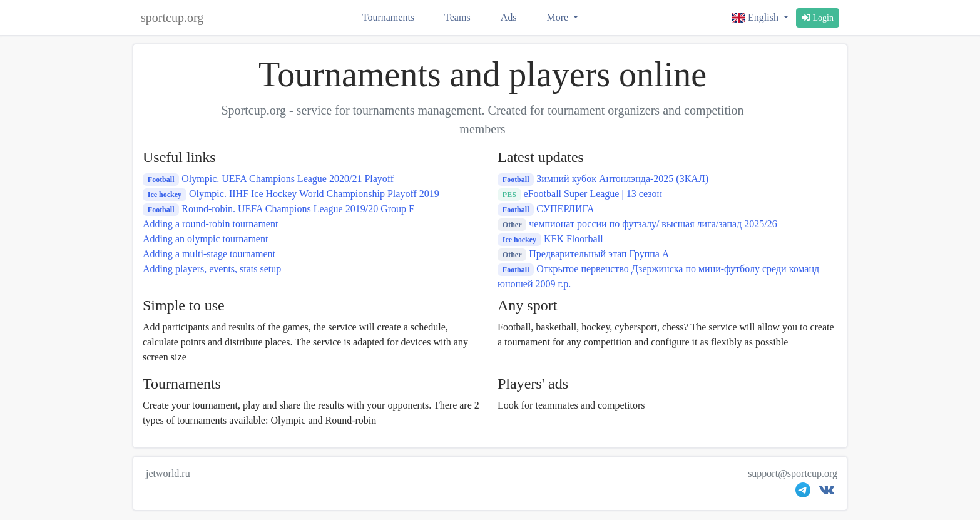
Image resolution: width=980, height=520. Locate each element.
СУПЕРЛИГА (546, 209)
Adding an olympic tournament (205, 239)
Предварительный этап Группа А (583, 254)
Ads (509, 17)
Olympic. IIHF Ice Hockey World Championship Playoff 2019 (291, 194)
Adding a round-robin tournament (210, 224)
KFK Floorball (550, 239)
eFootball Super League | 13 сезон (580, 194)
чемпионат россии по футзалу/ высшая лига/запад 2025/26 (637, 224)
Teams (457, 17)
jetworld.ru (168, 473)
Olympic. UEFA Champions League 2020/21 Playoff (268, 179)
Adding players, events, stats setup (212, 269)
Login (818, 18)
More (559, 17)
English (757, 17)
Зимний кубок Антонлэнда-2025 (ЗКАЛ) (603, 179)
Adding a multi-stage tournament (209, 254)
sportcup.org (172, 18)
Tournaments (388, 17)
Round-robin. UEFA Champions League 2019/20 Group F (278, 209)
